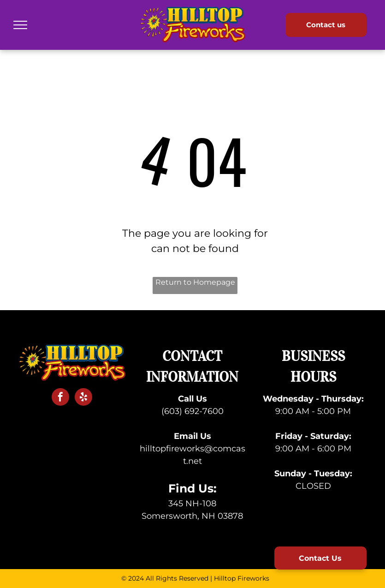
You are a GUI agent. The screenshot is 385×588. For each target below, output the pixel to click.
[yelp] (83, 398)
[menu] (20, 25)
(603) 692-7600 (192, 411)
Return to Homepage (195, 282)
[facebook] (60, 398)
